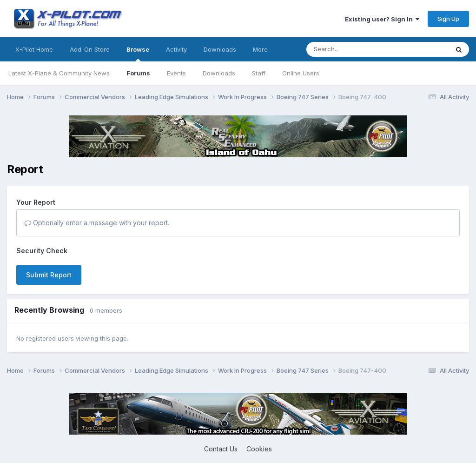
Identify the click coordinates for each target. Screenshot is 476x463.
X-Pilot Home (34, 49)
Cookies (259, 449)
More (260, 49)
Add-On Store (90, 49)
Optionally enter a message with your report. (97, 223)
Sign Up (448, 19)
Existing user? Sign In (382, 19)
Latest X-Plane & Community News (59, 73)
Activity (176, 49)
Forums (138, 73)
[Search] (359, 49)
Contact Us (221, 449)
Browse (138, 54)
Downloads (219, 73)
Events (176, 73)
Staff (259, 73)
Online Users (301, 73)
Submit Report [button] (49, 275)
